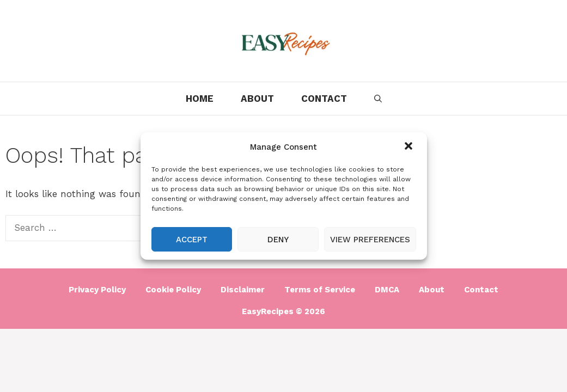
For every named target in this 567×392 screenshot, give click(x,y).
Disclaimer (243, 290)
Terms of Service (320, 290)
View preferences (370, 240)
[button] (410, 147)
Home (200, 99)
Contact (324, 99)
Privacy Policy (97, 290)
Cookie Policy (173, 290)
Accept (192, 240)
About (257, 99)
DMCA (387, 290)
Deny (278, 240)
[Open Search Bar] (378, 99)
